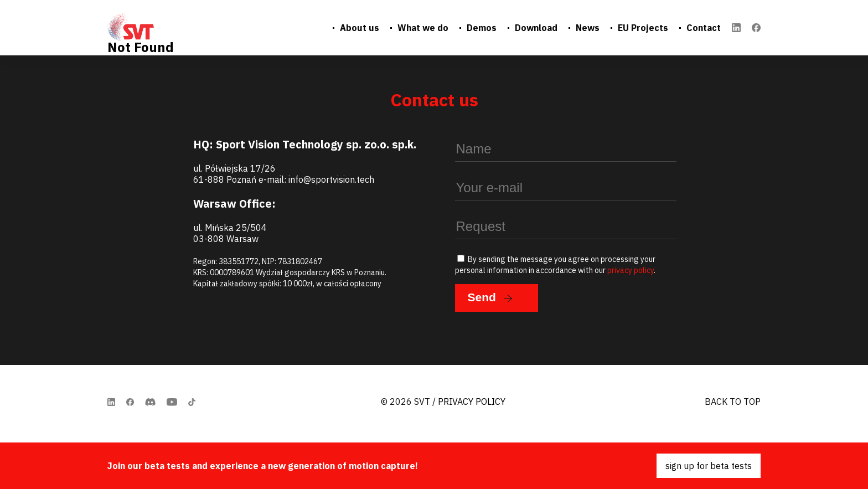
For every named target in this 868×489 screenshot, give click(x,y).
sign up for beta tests (709, 466)
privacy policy (631, 270)
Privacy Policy (472, 402)
